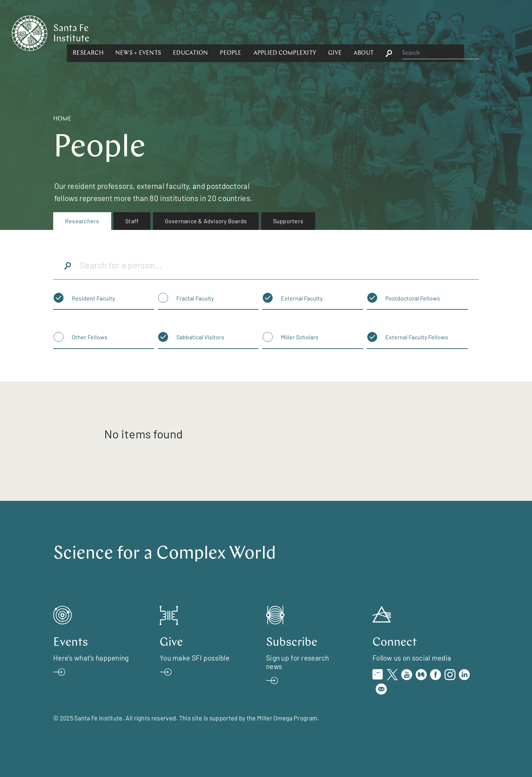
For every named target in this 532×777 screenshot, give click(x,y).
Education (271, 33)
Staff (132, 221)
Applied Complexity (365, 33)
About (444, 33)
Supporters (288, 221)
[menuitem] (82, 221)
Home (62, 119)
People (311, 33)
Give (415, 33)
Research (169, 33)
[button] (169, 33)
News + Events (219, 33)
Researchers (82, 221)
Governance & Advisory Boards (206, 221)
